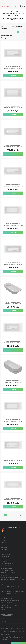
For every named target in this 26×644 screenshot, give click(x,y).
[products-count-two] (18, 32)
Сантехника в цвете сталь (10, 594)
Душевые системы (7, 570)
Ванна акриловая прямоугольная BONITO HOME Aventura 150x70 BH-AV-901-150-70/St (13, 226)
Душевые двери (6, 566)
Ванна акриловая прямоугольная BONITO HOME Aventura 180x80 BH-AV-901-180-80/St (13, 461)
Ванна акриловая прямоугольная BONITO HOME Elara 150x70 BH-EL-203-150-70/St (13, 265)
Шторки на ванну (7, 554)
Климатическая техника (9, 605)
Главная (7, 12)
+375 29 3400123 (8, 2)
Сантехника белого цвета (10, 589)
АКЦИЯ (3, 540)
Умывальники (6, 557)
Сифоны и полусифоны (9, 559)
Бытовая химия (6, 607)
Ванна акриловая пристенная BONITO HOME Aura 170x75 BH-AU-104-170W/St (13, 304)
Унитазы (4, 547)
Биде (3, 584)
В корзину (13, 75)
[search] (16, 6)
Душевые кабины (7, 564)
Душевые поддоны (8, 568)
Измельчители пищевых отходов (12, 601)
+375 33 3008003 (18, 2)
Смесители (5, 561)
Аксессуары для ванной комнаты (13, 580)
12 (24, 32)
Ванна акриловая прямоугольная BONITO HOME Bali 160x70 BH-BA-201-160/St (13, 501)
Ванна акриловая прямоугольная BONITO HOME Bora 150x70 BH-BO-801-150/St (13, 187)
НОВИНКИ (4, 543)
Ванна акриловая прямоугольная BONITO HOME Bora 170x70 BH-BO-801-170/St (13, 148)
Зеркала (4, 575)
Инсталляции (6, 545)
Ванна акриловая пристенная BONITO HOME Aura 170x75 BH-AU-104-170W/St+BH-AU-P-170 (13, 383)
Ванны (13, 12)
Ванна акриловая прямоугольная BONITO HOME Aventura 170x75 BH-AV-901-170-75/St (13, 422)
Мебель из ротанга (7, 598)
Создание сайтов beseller (19, 643)
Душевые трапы (6, 550)
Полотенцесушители (8, 573)
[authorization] (18, 6)
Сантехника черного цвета (10, 587)
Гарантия (4, 619)
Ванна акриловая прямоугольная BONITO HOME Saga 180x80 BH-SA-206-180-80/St (13, 108)
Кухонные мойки (7, 603)
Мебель (4, 610)
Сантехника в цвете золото (10, 596)
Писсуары (5, 582)
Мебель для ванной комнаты (11, 577)
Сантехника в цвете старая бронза (13, 591)
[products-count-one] (21, 32)
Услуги (4, 621)
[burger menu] (14, 6)
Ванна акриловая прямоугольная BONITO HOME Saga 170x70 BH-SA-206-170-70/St (13, 69)
